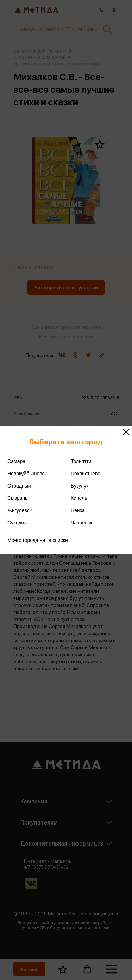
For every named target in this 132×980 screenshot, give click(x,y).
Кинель (79, 498)
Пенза (78, 510)
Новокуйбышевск (27, 474)
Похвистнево (86, 474)
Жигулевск (20, 510)
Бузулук (80, 486)
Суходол (17, 523)
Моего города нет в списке (38, 540)
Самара (16, 461)
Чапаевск (81, 523)
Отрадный (19, 486)
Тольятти (81, 461)
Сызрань (17, 498)
